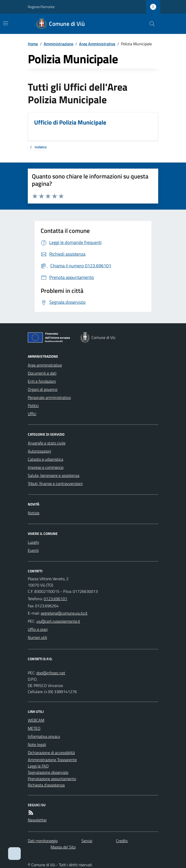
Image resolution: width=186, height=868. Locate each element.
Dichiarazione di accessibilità (51, 753)
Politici (33, 406)
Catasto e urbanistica (45, 459)
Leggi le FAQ (38, 766)
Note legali (37, 744)
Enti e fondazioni (42, 381)
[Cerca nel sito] (150, 24)
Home (33, 44)
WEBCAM (36, 720)
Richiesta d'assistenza (46, 785)
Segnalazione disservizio (48, 772)
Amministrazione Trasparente (52, 760)
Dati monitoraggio (43, 841)
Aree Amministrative (97, 44)
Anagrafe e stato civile (47, 443)
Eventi (33, 550)
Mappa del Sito (63, 847)
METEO (34, 728)
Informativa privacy (44, 736)
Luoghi (33, 542)
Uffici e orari (38, 629)
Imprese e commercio (46, 467)
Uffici (32, 414)
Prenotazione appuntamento (52, 779)
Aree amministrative (45, 365)
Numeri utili (37, 637)
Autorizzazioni (39, 451)
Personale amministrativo (49, 397)
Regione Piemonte (41, 7)
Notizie (34, 513)
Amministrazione (59, 44)
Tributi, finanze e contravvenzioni (55, 483)
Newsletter (37, 820)
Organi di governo (43, 389)
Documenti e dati (42, 373)
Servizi (87, 841)
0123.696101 (55, 599)
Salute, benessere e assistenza (54, 475)
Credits (122, 841)
